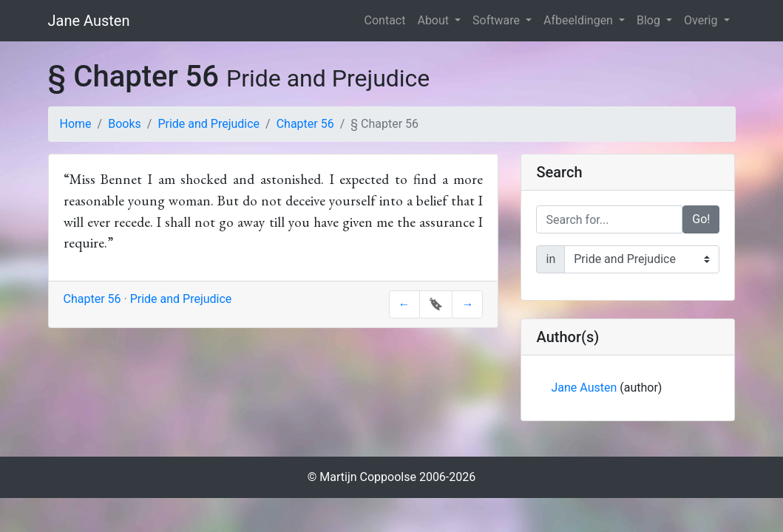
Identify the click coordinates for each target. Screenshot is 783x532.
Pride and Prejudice (209, 124)
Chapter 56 (305, 124)
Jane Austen (89, 21)
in (550, 259)
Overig (702, 20)
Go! (701, 219)
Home (76, 124)
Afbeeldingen (580, 20)
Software (498, 20)
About (434, 20)
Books (125, 124)
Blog (650, 20)
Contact (385, 20)
